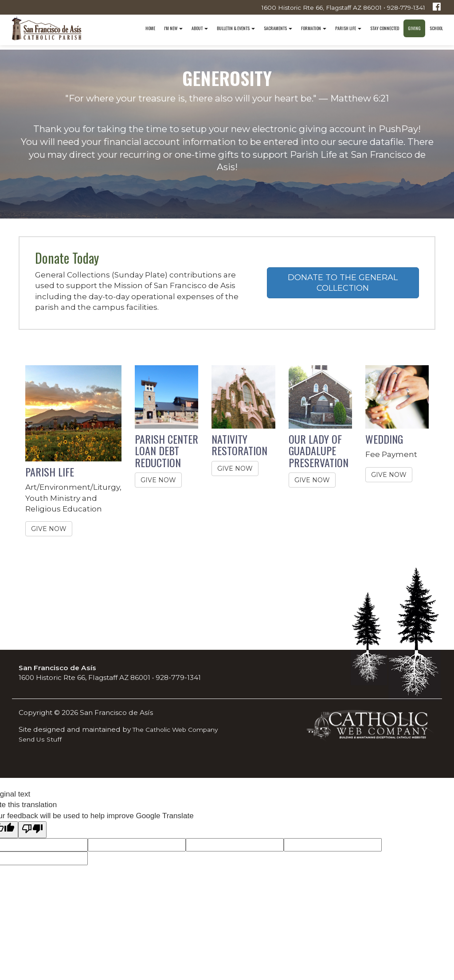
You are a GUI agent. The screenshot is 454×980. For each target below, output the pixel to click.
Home (150, 28)
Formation (314, 28)
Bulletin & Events (236, 28)
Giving (414, 28)
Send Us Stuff (40, 739)
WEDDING (384, 439)
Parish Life (348, 28)
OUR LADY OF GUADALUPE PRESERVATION (319, 451)
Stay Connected (385, 28)
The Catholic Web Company (175, 730)
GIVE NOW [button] (49, 529)
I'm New (173, 28)
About (200, 28)
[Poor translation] (32, 830)
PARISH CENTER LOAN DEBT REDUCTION (166, 451)
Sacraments (278, 28)
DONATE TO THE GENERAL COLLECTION (343, 283)
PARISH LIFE (50, 472)
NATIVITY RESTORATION (239, 445)
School (436, 28)
